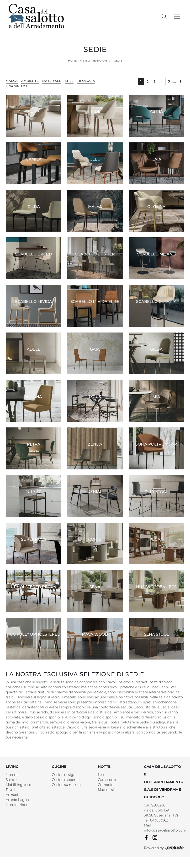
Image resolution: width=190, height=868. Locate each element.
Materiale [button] (52, 81)
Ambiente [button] (30, 81)
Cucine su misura (66, 785)
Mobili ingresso (18, 785)
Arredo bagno (17, 800)
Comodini (106, 785)
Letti (102, 775)
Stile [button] (69, 81)
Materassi (106, 790)
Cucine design (64, 775)
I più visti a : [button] (16, 86)
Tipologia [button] (86, 81)
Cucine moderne (66, 780)
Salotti (11, 780)
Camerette (107, 780)
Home (72, 61)
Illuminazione (17, 805)
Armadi (12, 795)
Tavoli (11, 790)
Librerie (12, 775)
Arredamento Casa (95, 61)
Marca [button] (12, 81)
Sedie (118, 61)
